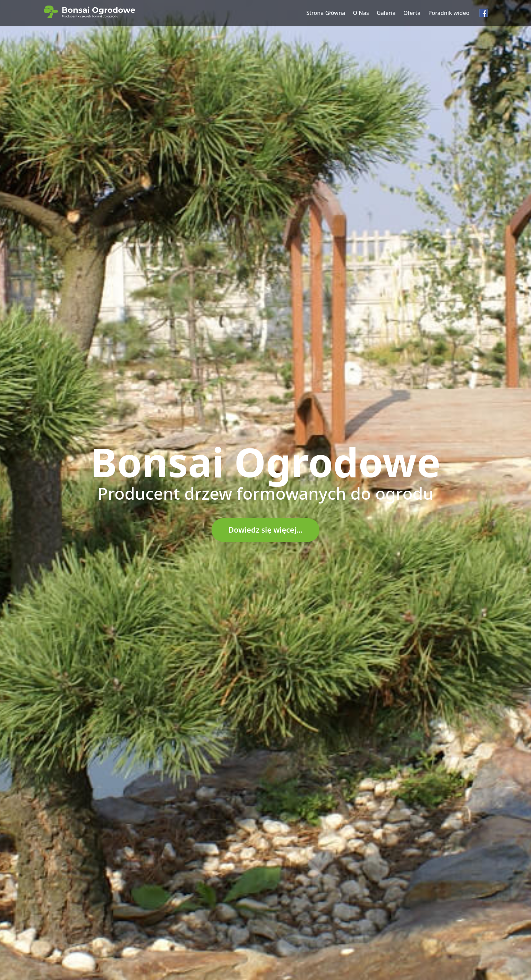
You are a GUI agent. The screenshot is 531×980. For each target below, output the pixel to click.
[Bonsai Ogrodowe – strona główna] (89, 12)
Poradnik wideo (449, 13)
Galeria (386, 13)
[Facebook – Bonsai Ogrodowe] (483, 13)
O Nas (361, 13)
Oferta (412, 13)
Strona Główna (326, 13)
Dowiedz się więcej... (266, 530)
